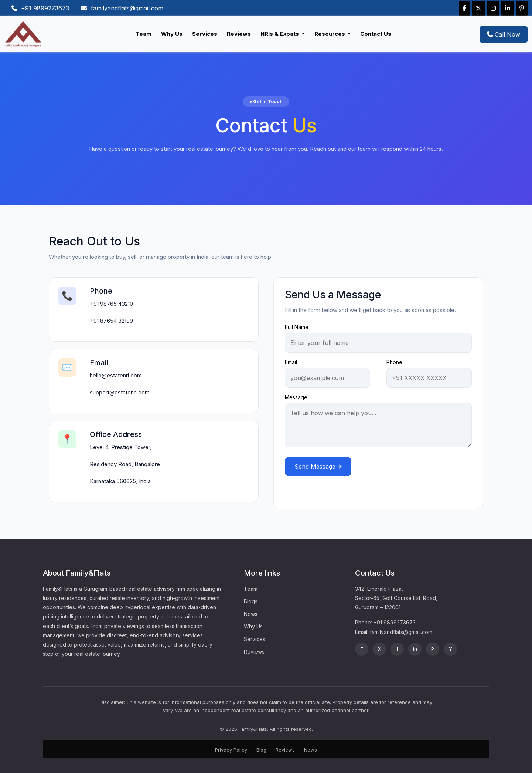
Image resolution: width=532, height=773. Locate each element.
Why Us (172, 34)
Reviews (239, 34)
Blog (261, 750)
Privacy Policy (231, 750)
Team (144, 34)
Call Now (504, 34)
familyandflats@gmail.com (122, 8)
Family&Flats (58, 589)
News (251, 614)
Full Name (297, 327)
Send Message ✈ (318, 467)
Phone (394, 362)
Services (205, 34)
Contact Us (376, 34)
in (415, 649)
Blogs (251, 601)
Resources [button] (330, 34)
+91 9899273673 (40, 8)
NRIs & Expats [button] (280, 34)
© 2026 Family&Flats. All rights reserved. (266, 729)
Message (296, 397)
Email (291, 362)
